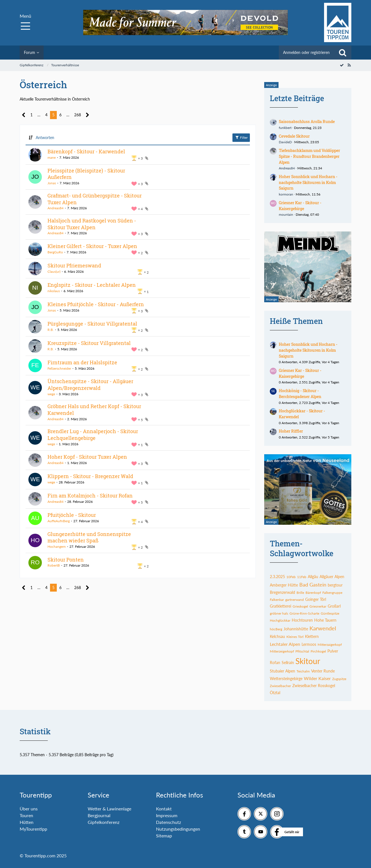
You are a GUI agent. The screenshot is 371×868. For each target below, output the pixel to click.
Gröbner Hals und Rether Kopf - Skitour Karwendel (94, 410)
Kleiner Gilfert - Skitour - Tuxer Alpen (92, 246)
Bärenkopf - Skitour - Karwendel (86, 151)
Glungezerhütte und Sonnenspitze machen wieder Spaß (89, 537)
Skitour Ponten (66, 560)
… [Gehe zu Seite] (39, 115)
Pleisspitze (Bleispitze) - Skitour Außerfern (86, 174)
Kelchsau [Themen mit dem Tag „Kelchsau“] (277, 636)
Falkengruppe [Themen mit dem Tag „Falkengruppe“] (332, 593)
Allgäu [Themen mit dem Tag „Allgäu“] (313, 577)
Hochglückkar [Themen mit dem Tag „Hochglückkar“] (280, 620)
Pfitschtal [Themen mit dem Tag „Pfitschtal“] (302, 651)
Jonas (52, 183)
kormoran (286, 194)
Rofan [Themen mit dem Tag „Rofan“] (275, 663)
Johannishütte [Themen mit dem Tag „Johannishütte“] (296, 629)
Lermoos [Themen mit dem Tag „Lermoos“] (309, 644)
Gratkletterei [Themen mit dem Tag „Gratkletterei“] (280, 606)
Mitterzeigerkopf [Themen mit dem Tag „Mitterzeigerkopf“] (282, 651)
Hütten (27, 822)
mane (52, 157)
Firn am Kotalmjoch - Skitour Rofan (90, 496)
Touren (26, 815)
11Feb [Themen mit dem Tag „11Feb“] (302, 577)
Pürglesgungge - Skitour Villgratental (92, 324)
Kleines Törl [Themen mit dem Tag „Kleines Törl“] (295, 637)
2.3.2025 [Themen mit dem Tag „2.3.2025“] (277, 577)
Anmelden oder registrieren (306, 52)
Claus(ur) (54, 271)
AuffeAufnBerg (59, 521)
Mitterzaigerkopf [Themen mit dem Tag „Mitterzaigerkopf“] (330, 645)
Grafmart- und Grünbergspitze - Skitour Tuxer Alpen (95, 199)
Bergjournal (99, 815)
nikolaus (54, 291)
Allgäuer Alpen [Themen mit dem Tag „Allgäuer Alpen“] (332, 577)
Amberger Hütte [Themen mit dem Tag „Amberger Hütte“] (284, 585)
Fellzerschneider (59, 368)
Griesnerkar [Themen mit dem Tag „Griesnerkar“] (318, 606)
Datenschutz (168, 822)
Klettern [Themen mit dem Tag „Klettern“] (312, 636)
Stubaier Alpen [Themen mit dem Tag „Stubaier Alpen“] (282, 671)
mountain (286, 214)
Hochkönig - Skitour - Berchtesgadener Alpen (300, 394)
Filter (241, 137)
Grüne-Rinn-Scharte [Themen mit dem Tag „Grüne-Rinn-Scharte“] (304, 613)
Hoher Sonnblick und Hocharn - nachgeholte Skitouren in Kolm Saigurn (308, 182)
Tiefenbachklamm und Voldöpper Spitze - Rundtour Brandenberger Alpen (309, 156)
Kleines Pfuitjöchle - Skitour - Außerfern (96, 304)
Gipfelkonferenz (104, 822)
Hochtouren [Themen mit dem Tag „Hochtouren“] (302, 620)
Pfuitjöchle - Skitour (72, 515)
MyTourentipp (33, 829)
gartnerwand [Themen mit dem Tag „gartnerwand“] (295, 600)
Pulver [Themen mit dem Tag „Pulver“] (333, 651)
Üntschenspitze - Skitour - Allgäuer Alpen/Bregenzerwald (90, 385)
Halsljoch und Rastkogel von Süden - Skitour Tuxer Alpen (92, 224)
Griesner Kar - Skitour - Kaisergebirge (300, 206)
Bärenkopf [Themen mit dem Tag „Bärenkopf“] (313, 593)
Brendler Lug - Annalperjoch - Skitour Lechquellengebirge (93, 435)
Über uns (29, 809)
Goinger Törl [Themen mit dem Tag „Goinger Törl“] (316, 599)
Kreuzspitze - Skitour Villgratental (89, 343)
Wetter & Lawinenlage (109, 809)
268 (78, 115)
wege (51, 394)
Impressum (167, 815)
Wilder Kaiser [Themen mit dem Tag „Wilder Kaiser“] (317, 678)
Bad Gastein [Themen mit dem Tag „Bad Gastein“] (313, 585)
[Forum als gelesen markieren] (342, 65)
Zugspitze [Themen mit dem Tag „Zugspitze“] (339, 679)
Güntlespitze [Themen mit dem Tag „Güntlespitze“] (330, 613)
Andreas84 (56, 208)
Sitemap (164, 836)
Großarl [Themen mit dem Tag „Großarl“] (334, 606)
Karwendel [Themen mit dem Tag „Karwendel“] (323, 628)
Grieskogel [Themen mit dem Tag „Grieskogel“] (300, 606)
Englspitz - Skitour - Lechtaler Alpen (92, 285)
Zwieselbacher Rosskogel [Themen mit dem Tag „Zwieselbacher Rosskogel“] (314, 686)
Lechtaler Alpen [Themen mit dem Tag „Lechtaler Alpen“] (285, 644)
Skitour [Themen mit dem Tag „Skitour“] (308, 661)
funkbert (285, 128)
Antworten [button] (45, 138)
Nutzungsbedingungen (178, 829)
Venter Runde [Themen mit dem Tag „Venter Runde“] (323, 671)
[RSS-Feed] (349, 65)
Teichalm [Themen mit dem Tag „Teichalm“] (303, 671)
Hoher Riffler (291, 431)
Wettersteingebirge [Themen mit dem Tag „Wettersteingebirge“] (286, 679)
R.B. (51, 330)
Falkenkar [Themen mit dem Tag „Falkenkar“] (277, 600)
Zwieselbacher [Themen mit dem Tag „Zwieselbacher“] (280, 686)
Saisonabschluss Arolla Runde (307, 121)
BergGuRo (55, 252)
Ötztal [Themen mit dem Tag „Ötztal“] (275, 693)
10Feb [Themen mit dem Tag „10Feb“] (291, 577)
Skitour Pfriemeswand (74, 265)
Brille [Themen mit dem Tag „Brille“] (300, 593)
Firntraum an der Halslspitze (82, 362)
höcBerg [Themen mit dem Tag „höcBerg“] (276, 629)
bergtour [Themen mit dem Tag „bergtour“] (335, 585)
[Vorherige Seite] (24, 115)
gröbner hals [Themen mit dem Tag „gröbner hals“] (279, 613)
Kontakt (164, 809)
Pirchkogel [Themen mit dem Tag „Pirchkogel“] (318, 651)
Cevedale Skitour (294, 136)
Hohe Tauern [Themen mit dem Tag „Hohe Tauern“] (325, 620)
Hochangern (57, 547)
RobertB (54, 565)
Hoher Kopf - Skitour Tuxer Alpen (87, 457)
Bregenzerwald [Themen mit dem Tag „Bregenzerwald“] (282, 592)
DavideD (285, 142)
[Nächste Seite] (88, 115)
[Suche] (343, 53)
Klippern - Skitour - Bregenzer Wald (90, 476)
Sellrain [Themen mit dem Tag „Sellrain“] (288, 663)
